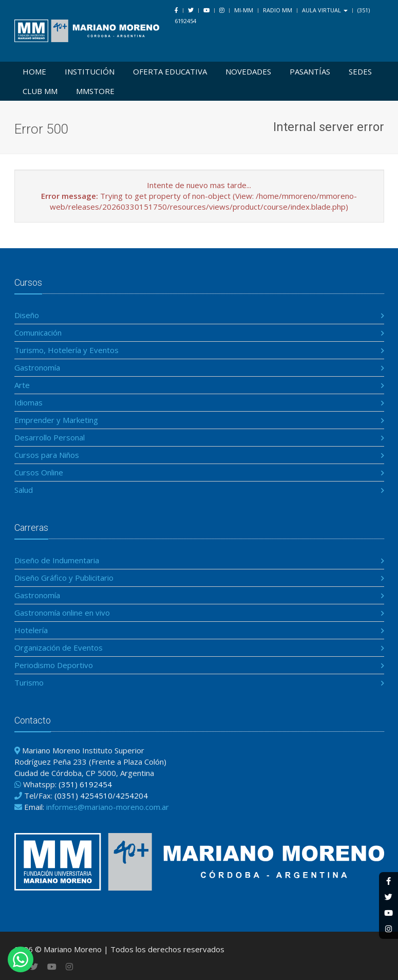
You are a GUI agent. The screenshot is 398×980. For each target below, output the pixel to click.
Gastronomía (37, 367)
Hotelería (31, 630)
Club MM (40, 91)
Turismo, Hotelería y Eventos (67, 350)
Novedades (248, 71)
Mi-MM (244, 10)
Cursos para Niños (47, 455)
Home (34, 71)
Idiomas (29, 402)
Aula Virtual (325, 10)
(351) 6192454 (85, 784)
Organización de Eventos (59, 648)
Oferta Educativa (170, 71)
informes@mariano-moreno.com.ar (108, 807)
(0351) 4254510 (83, 796)
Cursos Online (39, 472)
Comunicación (38, 332)
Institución (90, 71)
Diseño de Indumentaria (57, 560)
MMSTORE (95, 91)
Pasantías (310, 71)
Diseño (27, 315)
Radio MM (278, 10)
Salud (24, 490)
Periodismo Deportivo (54, 665)
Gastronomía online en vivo (62, 613)
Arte (22, 385)
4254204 (132, 796)
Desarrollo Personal (50, 437)
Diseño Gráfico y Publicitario (64, 578)
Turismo (29, 682)
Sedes (360, 71)
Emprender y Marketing (56, 420)
